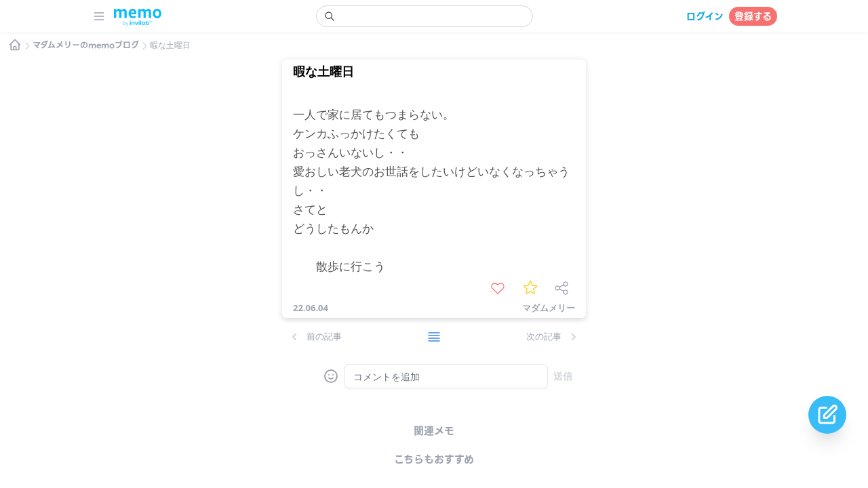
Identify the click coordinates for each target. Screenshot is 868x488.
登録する (753, 16)
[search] (425, 16)
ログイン (705, 16)
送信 (563, 376)
